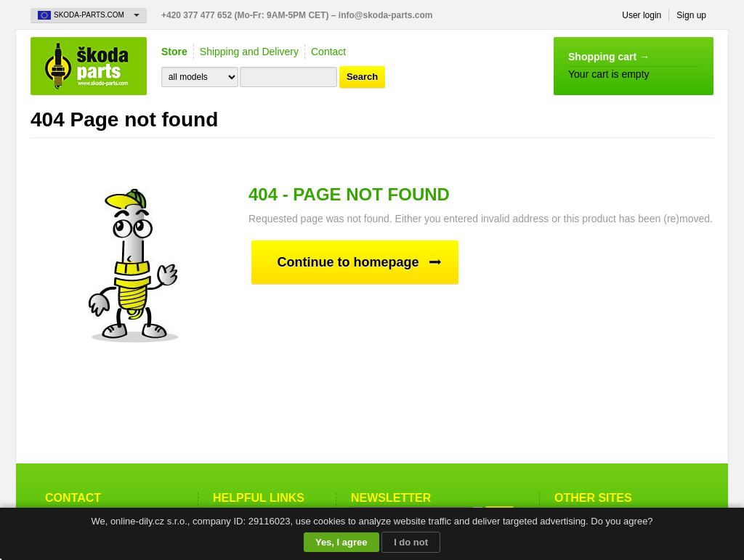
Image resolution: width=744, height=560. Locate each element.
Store (174, 52)
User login (642, 15)
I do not (411, 542)
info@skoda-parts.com (386, 15)
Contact (328, 52)
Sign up (691, 15)
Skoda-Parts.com (89, 66)
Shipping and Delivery (249, 52)
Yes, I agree (341, 542)
